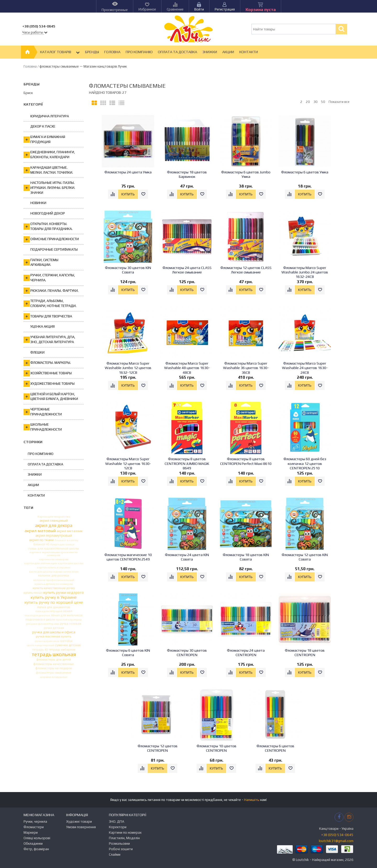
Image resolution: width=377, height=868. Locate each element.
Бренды (92, 52)
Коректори (118, 827)
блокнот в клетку (66, 540)
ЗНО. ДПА (117, 822)
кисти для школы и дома (46, 572)
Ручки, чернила (35, 822)
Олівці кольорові (37, 838)
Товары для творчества (48, 316)
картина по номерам (54, 559)
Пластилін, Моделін (124, 838)
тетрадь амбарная (62, 650)
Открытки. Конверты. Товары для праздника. (48, 226)
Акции (228, 52)
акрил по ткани (41, 540)
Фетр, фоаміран (36, 849)
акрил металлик (70, 531)
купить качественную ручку (54, 588)
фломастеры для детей (54, 660)
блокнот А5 (41, 544)
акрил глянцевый (54, 521)
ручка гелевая (71, 624)
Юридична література (50, 116)
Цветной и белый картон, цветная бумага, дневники (51, 397)
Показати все (339, 102)
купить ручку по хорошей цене (54, 602)
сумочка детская (68, 645)
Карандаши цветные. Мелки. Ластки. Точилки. (48, 170)
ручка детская (54, 628)
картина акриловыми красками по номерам (54, 554)
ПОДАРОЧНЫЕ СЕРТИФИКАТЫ (54, 249)
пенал (68, 611)
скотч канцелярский (41, 645)
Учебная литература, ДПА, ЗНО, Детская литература (49, 339)
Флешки (37, 352)
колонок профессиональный (54, 580)
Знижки (210, 52)
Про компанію (139, 52)
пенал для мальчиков (67, 615)
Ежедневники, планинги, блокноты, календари (49, 155)
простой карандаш (69, 620)
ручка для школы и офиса (54, 632)
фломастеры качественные (54, 664)
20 (308, 102)
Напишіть (252, 800)
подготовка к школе (40, 620)
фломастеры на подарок (54, 668)
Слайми (115, 855)
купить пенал (33, 593)
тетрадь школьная (54, 655)
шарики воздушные (54, 677)
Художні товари (79, 822)
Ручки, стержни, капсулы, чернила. (49, 278)
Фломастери (34, 827)
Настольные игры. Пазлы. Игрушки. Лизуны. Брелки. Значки (49, 188)
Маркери (31, 833)
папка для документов (54, 607)
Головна (112, 52)
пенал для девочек (37, 615)
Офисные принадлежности (51, 239)
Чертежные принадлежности (43, 412)
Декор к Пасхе (43, 126)
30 (315, 102)
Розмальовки (119, 844)
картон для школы (71, 563)
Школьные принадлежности (43, 427)
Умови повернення (81, 827)
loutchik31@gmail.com (336, 841)
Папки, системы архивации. (41, 262)
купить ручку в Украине (54, 597)
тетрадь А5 (40, 650)
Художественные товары (49, 384)
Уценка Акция (43, 326)
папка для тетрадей (49, 611)
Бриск (28, 93)
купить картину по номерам (54, 584)
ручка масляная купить (54, 637)
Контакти (249, 52)
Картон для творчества (54, 517)
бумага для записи (62, 544)
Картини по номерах (125, 833)
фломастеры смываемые (54, 673)
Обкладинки (33, 844)
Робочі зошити (121, 849)
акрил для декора (54, 526)
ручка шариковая (47, 641)
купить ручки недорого (64, 593)
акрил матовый (40, 531)
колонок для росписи (54, 576)
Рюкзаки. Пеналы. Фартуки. (51, 291)
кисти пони (71, 572)
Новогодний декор (48, 213)
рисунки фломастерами (43, 624)
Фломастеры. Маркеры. (47, 363)
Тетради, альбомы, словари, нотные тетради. (50, 303)
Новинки (38, 203)
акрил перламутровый (54, 536)
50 (323, 102)
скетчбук (66, 641)
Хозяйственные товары (48, 373)
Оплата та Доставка (178, 52)
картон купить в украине (54, 567)
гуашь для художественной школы (54, 549)
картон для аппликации (41, 563)
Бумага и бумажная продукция (44, 139)
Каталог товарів (60, 52)
